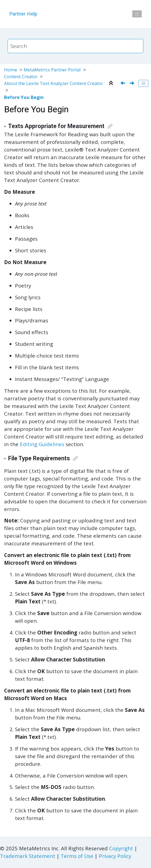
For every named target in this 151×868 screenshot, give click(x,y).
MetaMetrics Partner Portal (52, 70)
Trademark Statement (28, 856)
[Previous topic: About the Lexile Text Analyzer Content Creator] (123, 84)
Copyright (121, 848)
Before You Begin (24, 97)
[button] (5, 126)
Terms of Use (77, 856)
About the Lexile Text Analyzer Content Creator (54, 83)
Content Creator (21, 76)
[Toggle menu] (137, 14)
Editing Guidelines (42, 444)
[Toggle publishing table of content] (143, 83)
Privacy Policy (115, 856)
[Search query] (76, 46)
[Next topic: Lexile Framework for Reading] (133, 84)
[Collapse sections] (112, 83)
